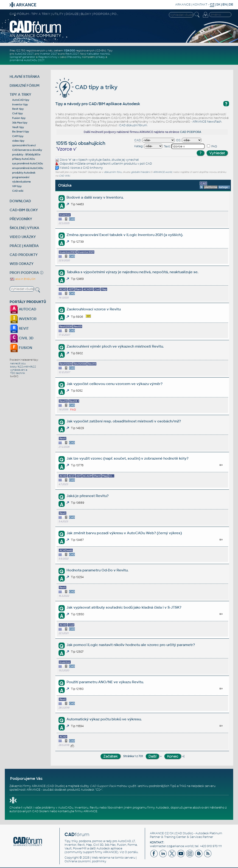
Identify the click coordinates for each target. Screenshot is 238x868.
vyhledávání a (19, 370)
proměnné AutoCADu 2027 (27, 60)
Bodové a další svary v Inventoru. (95, 197)
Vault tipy (18, 127)
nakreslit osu (18, 363)
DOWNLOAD (20, 201)
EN (225, 4)
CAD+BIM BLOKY (24, 210)
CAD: (138, 140)
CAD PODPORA (191, 132)
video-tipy (18, 141)
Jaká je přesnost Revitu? (88, 496)
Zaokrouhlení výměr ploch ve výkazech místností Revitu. (115, 346)
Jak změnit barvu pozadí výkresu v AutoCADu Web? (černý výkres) (124, 533)
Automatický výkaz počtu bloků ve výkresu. (104, 719)
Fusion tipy (19, 118)
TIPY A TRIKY (20, 94)
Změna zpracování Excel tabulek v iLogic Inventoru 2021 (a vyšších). (125, 235)
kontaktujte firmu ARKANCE (78, 811)
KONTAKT (200, 4)
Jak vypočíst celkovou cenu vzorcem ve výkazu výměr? (115, 384)
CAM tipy (18, 136)
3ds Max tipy (20, 123)
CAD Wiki (64, 176)
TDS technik (18, 373)
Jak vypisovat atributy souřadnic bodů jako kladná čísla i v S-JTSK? (124, 607)
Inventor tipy (20, 104)
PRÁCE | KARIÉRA (24, 246)
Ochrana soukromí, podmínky (85, 861)
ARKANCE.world (162, 172)
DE (231, 4)
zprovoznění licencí (24, 145)
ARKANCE (183, 4)
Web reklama (101, 858)
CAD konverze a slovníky (27, 150)
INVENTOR (23, 319)
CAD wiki (18, 191)
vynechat (132, 160)
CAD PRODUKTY (24, 255)
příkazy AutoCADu (23, 159)
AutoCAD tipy (21, 100)
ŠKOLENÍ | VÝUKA (24, 228)
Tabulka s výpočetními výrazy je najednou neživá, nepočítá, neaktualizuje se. (132, 272)
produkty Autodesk (24, 173)
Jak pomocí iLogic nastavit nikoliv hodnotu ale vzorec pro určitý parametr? (131, 645)
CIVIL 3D (22, 338)
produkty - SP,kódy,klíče (26, 154)
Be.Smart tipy (21, 132)
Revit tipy (18, 109)
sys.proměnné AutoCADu (28, 163)
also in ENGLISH (22, 279)
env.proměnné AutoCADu (28, 168)
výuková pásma (21, 182)
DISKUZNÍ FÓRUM (25, 86)
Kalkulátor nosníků (98, 54)
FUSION (21, 348)
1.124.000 (69, 51)
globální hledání (140, 172)
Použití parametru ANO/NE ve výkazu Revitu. (105, 682)
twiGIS (14, 376)
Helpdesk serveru (203, 786)
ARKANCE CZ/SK (162, 833)
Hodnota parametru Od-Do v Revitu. (97, 570)
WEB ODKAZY (22, 264)
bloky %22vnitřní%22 (23, 367)
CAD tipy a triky (86, 87)
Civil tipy (17, 113)
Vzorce (75, 168)
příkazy (100, 57)
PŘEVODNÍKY (21, 219)
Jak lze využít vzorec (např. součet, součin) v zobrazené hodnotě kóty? (127, 458)
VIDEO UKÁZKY (23, 237)
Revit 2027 (72, 54)
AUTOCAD (23, 309)
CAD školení (41, 811)
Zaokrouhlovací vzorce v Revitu (94, 309)
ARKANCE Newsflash (207, 122)
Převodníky (74, 57)
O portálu (131, 852)
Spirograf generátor (22, 57)
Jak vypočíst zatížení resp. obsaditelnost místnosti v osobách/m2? (124, 421)
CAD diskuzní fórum (133, 125)
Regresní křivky (48, 57)
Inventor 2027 (49, 54)
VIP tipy (17, 186)
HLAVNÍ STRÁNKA (25, 77)
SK (218, 4)
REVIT (19, 328)
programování (21, 177)
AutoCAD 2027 (24, 54)
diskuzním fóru (113, 172)
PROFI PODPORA (24, 273)
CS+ (99, 790)
